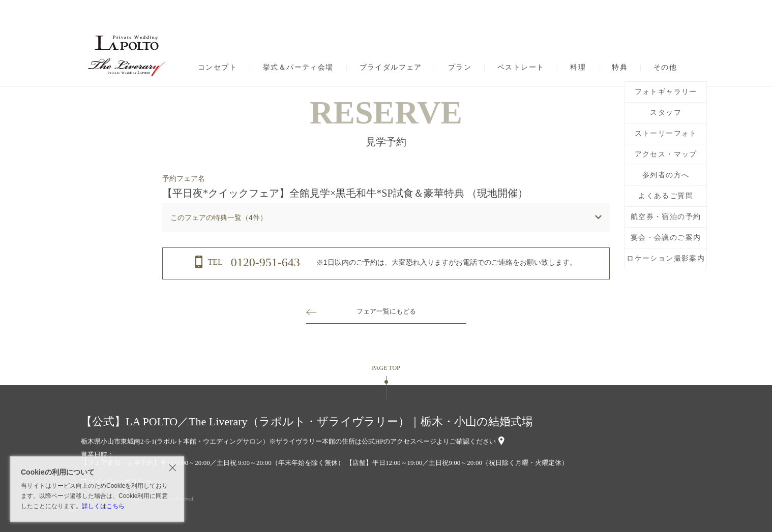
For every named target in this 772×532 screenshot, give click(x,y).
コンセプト (217, 68)
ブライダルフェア (391, 68)
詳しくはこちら (103, 506)
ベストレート (521, 68)
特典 (620, 68)
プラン (460, 68)
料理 (578, 68)
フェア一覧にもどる (386, 311)
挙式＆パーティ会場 (298, 68)
